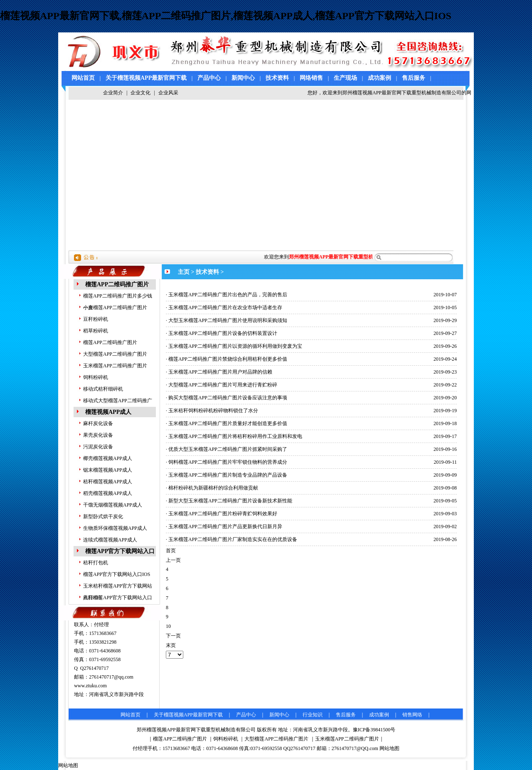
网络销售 (311, 78)
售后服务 (414, 78)
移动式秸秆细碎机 (103, 389)
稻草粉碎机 (96, 331)
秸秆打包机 (96, 563)
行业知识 (313, 715)
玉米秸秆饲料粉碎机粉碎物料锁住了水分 (213, 411)
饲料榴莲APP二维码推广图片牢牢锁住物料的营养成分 (228, 462)
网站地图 (389, 748)
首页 (171, 551)
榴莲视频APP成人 (108, 412)
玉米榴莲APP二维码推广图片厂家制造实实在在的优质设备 (233, 539)
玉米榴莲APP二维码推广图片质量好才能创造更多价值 (228, 423)
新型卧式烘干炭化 (103, 517)
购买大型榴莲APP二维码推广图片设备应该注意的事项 (228, 398)
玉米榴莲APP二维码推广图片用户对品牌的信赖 (220, 372)
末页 (171, 645)
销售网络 (412, 715)
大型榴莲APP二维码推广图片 (115, 354)
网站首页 (83, 78)
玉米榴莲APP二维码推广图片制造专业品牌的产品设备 (228, 475)
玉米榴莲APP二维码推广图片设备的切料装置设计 (223, 333)
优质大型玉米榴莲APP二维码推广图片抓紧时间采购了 (228, 449)
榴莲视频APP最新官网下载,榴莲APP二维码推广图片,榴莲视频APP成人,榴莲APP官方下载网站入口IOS (226, 16)
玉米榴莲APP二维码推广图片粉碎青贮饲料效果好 (223, 514)
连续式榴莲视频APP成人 (110, 540)
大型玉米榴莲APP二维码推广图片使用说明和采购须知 (228, 320)
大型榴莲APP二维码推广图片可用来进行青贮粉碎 (223, 385)
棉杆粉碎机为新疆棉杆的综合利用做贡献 (213, 488)
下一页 (173, 636)
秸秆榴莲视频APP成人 (108, 482)
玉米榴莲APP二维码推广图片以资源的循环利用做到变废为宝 (235, 346)
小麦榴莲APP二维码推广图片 (115, 308)
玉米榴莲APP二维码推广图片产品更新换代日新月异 (225, 526)
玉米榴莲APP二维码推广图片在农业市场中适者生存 (225, 308)
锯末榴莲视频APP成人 (108, 470)
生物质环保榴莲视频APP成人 (115, 528)
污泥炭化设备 (98, 447)
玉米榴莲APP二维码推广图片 (115, 366)
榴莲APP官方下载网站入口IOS (117, 574)
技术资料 (277, 78)
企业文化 (140, 93)
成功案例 (379, 78)
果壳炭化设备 (98, 435)
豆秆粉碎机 (96, 319)
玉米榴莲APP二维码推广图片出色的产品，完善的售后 (228, 295)
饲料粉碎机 (96, 377)
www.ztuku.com (90, 686)
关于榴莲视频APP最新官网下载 (146, 78)
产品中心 (209, 78)
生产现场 (345, 78)
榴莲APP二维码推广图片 (117, 284)
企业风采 (168, 93)
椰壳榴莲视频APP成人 (108, 458)
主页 (184, 272)
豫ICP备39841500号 (374, 730)
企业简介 (113, 93)
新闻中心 (243, 78)
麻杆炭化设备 (98, 423)
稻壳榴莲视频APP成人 (108, 493)
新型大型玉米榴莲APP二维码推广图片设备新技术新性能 (230, 501)
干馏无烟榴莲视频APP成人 (113, 505)
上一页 (173, 560)
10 (168, 626)
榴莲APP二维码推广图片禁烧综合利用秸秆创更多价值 (228, 359)
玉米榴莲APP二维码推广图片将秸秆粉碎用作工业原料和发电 (235, 436)
